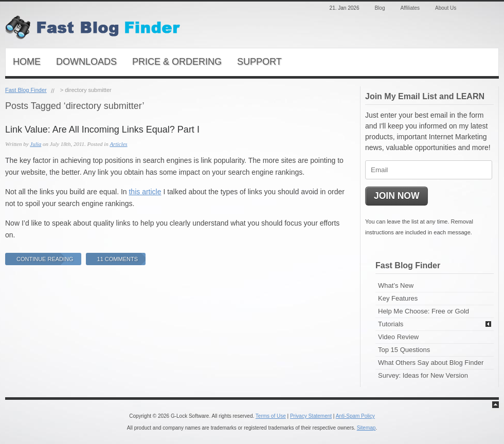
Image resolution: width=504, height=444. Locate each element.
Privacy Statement (311, 416)
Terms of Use (271, 416)
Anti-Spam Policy (355, 416)
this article (145, 192)
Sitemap (366, 428)
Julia (35, 144)
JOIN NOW (397, 196)
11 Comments (118, 259)
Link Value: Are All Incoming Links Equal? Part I (102, 129)
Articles (118, 144)
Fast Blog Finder (26, 90)
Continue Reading (45, 259)
